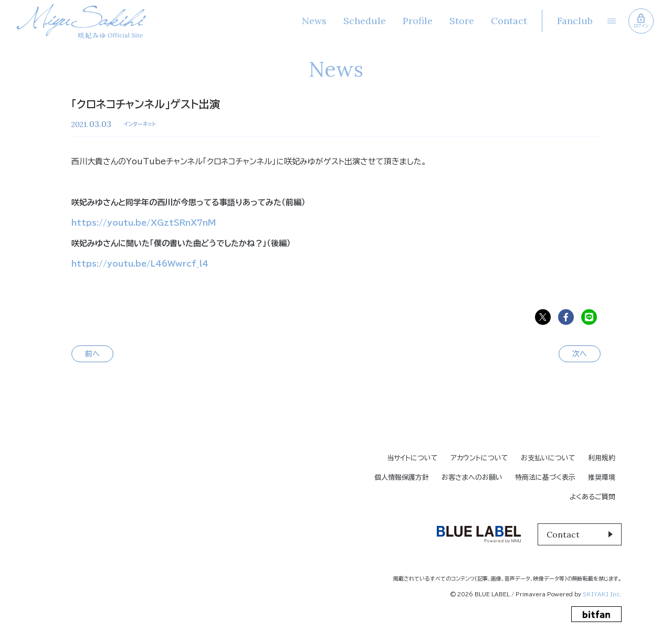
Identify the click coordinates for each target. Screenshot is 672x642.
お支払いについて (548, 458)
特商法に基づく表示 (545, 477)
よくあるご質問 (592, 497)
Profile (417, 21)
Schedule (364, 21)
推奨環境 (602, 477)
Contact (508, 21)
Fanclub (574, 21)
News (314, 21)
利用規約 (602, 458)
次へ (580, 354)
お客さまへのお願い (472, 477)
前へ (92, 354)
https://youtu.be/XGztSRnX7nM (144, 223)
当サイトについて (412, 458)
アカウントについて (479, 458)
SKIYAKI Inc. (602, 594)
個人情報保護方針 (402, 477)
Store (461, 21)
